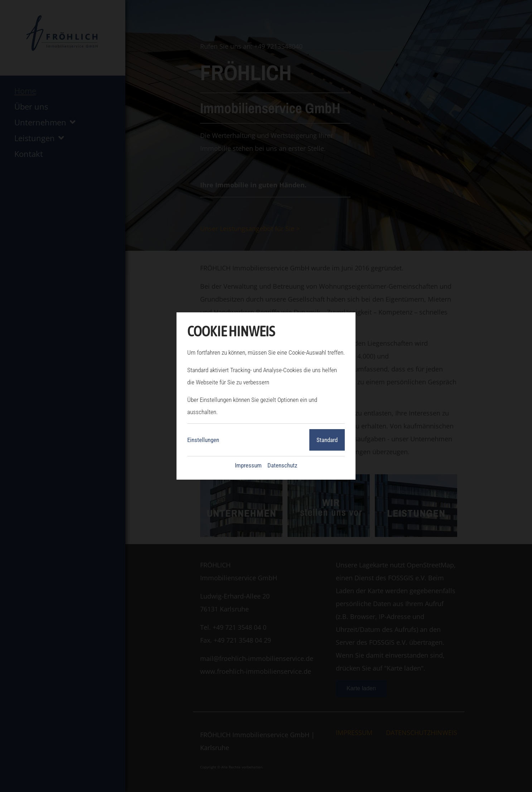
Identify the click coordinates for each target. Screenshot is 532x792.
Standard (327, 440)
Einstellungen (203, 440)
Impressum (248, 465)
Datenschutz (282, 465)
